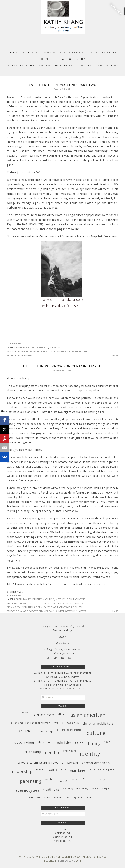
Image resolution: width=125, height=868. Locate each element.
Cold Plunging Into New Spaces (63, 685)
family (27, 348)
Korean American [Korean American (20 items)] (96, 763)
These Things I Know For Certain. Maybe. (63, 366)
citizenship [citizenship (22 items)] (44, 731)
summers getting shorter (71, 611)
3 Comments (14, 595)
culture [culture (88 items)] (96, 733)
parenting (56, 348)
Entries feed (63, 833)
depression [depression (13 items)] (46, 742)
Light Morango (67, 861)
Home (46, 59)
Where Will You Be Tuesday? (63, 677)
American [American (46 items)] (44, 715)
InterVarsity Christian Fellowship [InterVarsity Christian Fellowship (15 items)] (39, 762)
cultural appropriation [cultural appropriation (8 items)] (70, 730)
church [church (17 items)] (24, 731)
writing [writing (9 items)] (91, 797)
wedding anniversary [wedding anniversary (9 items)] (76, 789)
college (35, 603)
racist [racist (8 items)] (86, 779)
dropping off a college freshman (49, 352)
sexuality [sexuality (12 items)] (99, 779)
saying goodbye (28, 611)
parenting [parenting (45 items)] (31, 781)
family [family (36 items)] (94, 743)
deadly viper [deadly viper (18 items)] (24, 742)
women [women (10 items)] (59, 798)
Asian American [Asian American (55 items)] (88, 715)
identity (37, 599)
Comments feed (63, 837)
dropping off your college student (63, 603)
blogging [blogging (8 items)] (58, 723)
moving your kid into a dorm (25, 607)
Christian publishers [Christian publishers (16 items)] (98, 724)
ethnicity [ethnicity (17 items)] (64, 742)
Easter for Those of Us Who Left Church (63, 689)
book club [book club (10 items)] (73, 723)
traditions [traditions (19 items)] (51, 789)
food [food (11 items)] (107, 742)
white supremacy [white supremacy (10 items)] (40, 798)
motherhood (40, 348)
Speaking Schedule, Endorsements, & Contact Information (64, 66)
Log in (63, 829)
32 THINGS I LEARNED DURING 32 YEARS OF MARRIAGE (63, 673)
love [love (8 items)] (64, 769)
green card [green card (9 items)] (70, 751)
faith (19, 348)
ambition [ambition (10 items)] (25, 713)
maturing (49, 599)
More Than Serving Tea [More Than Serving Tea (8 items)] (101, 769)
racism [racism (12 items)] (75, 779)
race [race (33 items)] (63, 780)
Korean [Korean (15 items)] (73, 762)
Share (115, 356)
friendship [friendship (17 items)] (33, 752)
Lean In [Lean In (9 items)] (40, 770)
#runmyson (21, 352)
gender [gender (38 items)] (52, 753)
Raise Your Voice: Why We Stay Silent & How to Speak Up (64, 52)
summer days (47, 611)
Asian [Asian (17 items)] (62, 713)
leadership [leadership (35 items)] (22, 771)
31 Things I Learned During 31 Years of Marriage (63, 681)
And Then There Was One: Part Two (63, 85)
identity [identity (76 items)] (90, 754)
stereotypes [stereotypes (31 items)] (28, 790)
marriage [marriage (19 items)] (77, 770)
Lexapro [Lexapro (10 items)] (53, 770)
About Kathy (74, 59)
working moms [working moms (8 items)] (75, 797)
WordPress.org (63, 841)
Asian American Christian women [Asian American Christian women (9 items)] (31, 723)
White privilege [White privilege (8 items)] (101, 788)
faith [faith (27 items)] (79, 743)
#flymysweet (21, 603)
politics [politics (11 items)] (50, 779)
